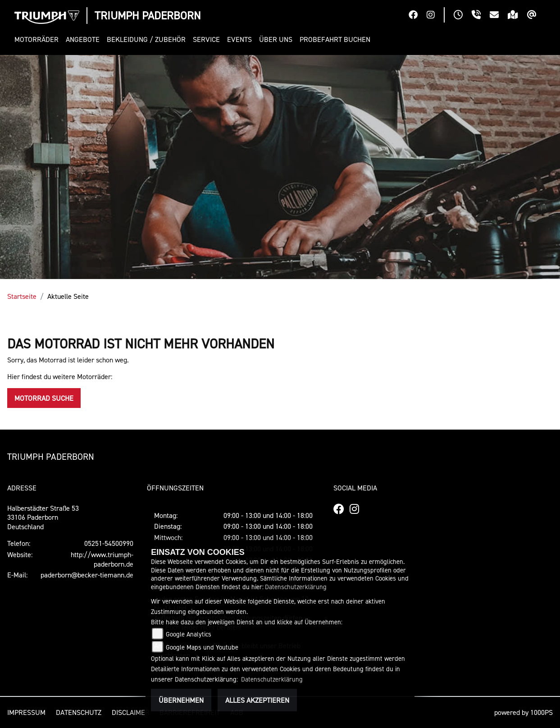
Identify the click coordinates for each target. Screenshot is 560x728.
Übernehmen (181, 700)
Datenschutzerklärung (296, 587)
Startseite (22, 296)
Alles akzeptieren (257, 700)
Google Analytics (189, 634)
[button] (38, 39)
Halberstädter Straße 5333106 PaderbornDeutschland (43, 517)
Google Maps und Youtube (202, 647)
